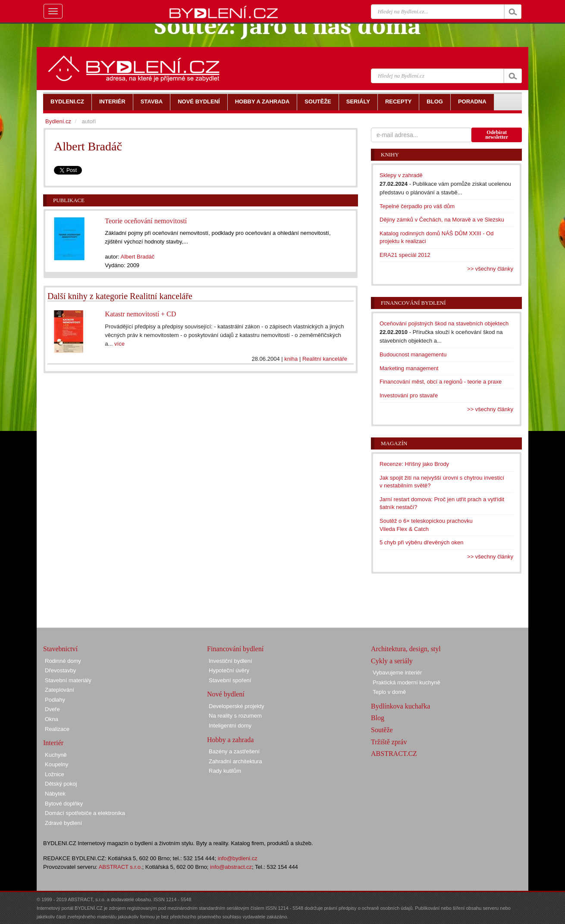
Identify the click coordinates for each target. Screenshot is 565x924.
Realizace (57, 729)
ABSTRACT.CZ (394, 754)
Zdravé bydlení (63, 823)
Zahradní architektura (235, 761)
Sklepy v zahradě (401, 175)
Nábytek (55, 794)
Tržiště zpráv (389, 742)
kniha (291, 359)
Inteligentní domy (230, 726)
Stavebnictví (60, 649)
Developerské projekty (237, 706)
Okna (52, 719)
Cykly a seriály (392, 661)
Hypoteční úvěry (229, 670)
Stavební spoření (230, 680)
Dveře (52, 709)
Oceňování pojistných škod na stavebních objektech (444, 323)
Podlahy (55, 700)
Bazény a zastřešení (234, 751)
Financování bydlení (413, 303)
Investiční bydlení (230, 661)
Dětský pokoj (61, 784)
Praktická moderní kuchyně (406, 682)
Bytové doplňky (64, 804)
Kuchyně (56, 755)
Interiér (53, 743)
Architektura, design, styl (406, 649)
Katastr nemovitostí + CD (140, 314)
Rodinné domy (63, 661)
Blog (378, 718)
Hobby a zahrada (230, 740)
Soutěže (382, 730)
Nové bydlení (226, 694)
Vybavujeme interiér (397, 673)
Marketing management (409, 368)
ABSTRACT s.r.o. (121, 867)
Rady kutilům (225, 771)
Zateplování (60, 690)
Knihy (390, 155)
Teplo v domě (389, 692)
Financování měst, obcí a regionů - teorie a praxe (441, 382)
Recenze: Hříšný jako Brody (414, 464)
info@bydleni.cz (238, 858)
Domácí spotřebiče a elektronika (85, 813)
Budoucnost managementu (413, 354)
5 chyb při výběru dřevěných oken (421, 542)
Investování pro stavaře (409, 395)
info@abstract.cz (231, 867)
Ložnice (55, 774)
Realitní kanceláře (325, 359)
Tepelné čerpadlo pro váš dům (417, 206)
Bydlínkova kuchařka (400, 706)
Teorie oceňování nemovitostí (146, 221)
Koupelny (56, 764)
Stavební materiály (68, 680)
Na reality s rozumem (235, 716)
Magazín (394, 443)
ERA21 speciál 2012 (405, 255)
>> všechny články (490, 269)
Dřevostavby (60, 670)
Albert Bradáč (137, 257)
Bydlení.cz (58, 121)
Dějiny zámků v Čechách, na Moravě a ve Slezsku (442, 220)
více (119, 344)
